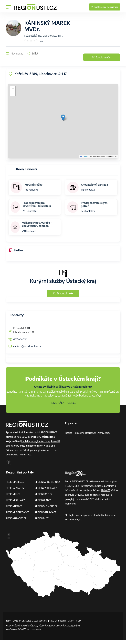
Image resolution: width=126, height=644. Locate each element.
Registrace (113, 7)
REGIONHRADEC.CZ (16, 518)
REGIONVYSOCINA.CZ (46, 488)
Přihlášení (79, 433)
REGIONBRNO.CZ (44, 494)
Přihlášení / (99, 7)
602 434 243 (20, 339)
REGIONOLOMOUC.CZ (46, 506)
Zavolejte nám (100, 57)
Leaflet (84, 157)
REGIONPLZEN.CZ (15, 482)
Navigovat (14, 54)
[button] (63, 118)
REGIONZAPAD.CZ (15, 488)
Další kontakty (63, 293)
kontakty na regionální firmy (36, 441)
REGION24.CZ (42, 518)
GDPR (71, 621)
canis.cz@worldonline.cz (27, 346)
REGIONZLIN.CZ (43, 500)
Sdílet (32, 54)
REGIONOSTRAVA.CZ (46, 512)
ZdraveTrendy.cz (73, 520)
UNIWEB (106, 490)
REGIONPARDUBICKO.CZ (48, 482)
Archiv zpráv (105, 433)
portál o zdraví (91, 515)
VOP (8, 624)
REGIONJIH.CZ (13, 494)
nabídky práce (18, 446)
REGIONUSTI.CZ (14, 506)
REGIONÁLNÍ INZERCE (63, 403)
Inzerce (69, 433)
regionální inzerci (45, 450)
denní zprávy (35, 437)
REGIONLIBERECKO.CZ (18, 512)
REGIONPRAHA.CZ (16, 500)
